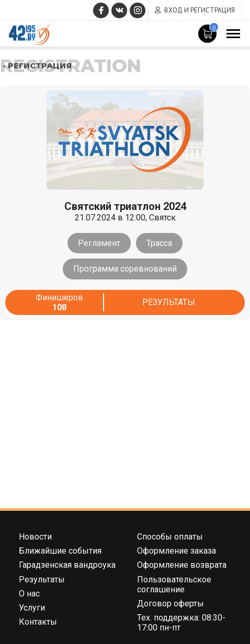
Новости (35, 537)
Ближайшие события (60, 551)
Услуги (32, 608)
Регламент (99, 243)
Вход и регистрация (200, 10)
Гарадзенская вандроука (67, 565)
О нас (29, 594)
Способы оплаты (170, 537)
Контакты (38, 622)
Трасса (159, 243)
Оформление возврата (182, 565)
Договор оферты (171, 604)
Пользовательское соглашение (174, 584)
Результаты (169, 302)
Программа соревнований (125, 269)
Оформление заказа (177, 551)
